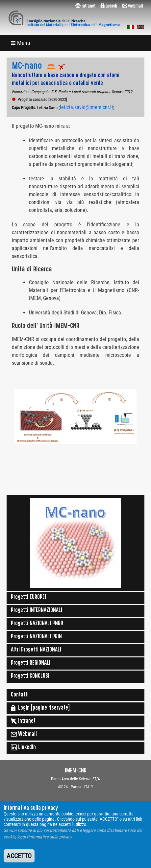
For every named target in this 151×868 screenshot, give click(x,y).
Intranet (23, 721)
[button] (21, 43)
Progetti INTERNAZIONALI (37, 611)
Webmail (24, 734)
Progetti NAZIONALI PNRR (37, 624)
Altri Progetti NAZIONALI (36, 650)
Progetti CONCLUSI (30, 676)
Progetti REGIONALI (31, 663)
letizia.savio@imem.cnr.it (87, 107)
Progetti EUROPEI (28, 598)
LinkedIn (23, 747)
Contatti (20, 695)
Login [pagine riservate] (40, 708)
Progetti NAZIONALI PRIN (36, 637)
